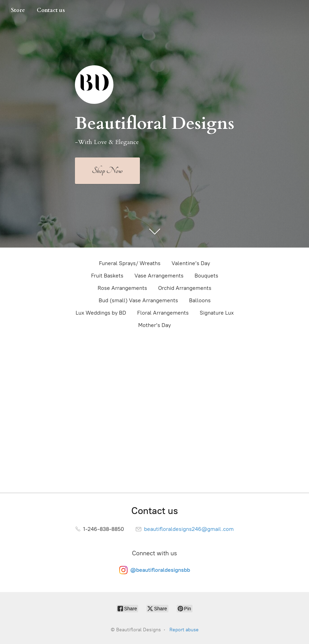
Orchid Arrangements (185, 288)
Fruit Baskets (107, 276)
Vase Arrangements (159, 276)
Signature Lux (217, 313)
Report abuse (184, 630)
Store (18, 10)
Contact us (51, 10)
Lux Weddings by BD (101, 313)
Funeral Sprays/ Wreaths (130, 263)
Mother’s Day (154, 325)
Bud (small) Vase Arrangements (138, 300)
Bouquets (206, 276)
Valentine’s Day (191, 263)
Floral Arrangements (163, 313)
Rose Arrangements (122, 288)
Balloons (200, 300)
